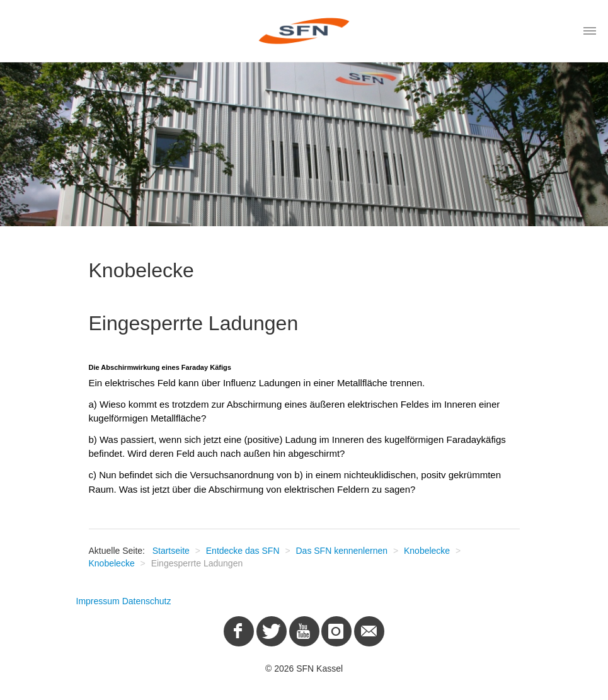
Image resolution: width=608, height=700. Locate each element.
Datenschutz (147, 601)
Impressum (98, 601)
